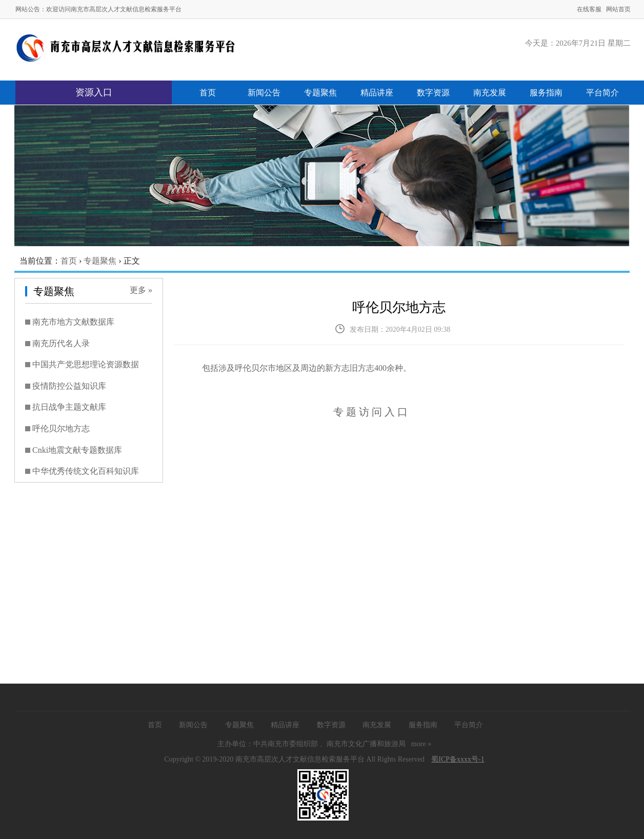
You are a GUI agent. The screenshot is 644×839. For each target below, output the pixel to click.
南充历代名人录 (61, 343)
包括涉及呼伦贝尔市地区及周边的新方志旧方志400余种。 (307, 368)
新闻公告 (264, 93)
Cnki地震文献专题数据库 (77, 450)
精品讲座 (377, 93)
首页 (208, 93)
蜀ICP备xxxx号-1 (458, 759)
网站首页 (618, 9)
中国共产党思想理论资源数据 (86, 364)
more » (421, 744)
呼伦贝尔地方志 (61, 428)
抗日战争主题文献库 (69, 407)
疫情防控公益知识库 (69, 386)
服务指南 (546, 93)
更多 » (141, 290)
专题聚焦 (320, 93)
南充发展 (490, 93)
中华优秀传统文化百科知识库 (86, 471)
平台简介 (602, 93)
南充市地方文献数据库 (73, 322)
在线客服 (589, 9)
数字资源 (433, 93)
